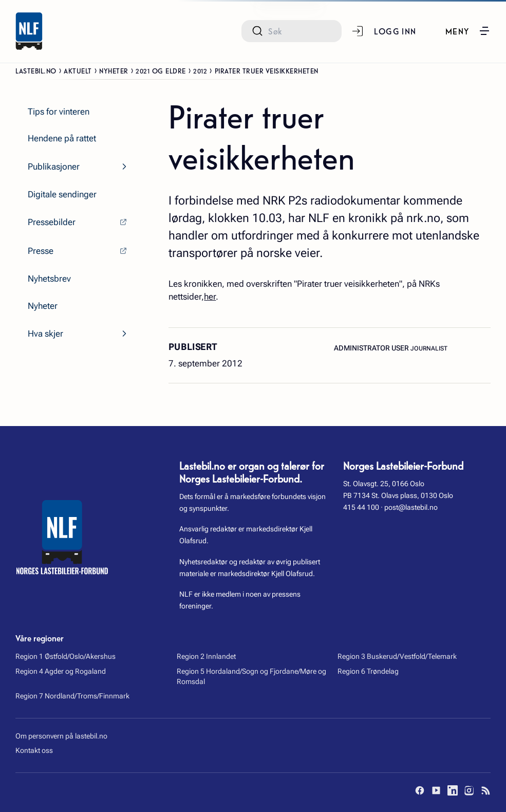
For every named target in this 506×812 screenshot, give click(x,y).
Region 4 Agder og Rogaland (61, 671)
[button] (468, 31)
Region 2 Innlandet (206, 656)
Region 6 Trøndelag (368, 671)
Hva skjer (45, 334)
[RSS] (485, 790)
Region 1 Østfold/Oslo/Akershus (65, 656)
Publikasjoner (54, 167)
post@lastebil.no (411, 507)
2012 (200, 70)
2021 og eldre (161, 70)
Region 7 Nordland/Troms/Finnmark (72, 696)
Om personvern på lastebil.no (61, 736)
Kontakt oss (34, 750)
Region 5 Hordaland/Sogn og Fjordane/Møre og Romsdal (251, 676)
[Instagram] (469, 790)
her (210, 297)
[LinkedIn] (453, 790)
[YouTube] (436, 790)
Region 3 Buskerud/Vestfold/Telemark (397, 656)
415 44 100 (361, 507)
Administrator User (372, 348)
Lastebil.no (36, 70)
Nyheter (114, 70)
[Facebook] (420, 790)
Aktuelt (78, 70)
